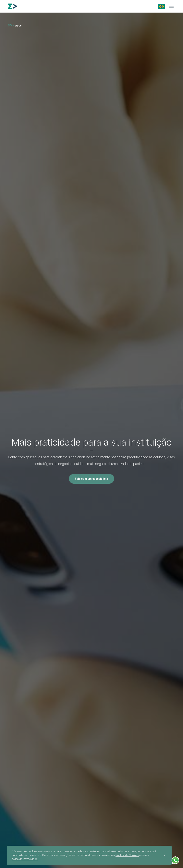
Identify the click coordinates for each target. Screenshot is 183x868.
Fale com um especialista (91, 479)
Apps (18, 26)
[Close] (165, 855)
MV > (11, 26)
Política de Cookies (127, 855)
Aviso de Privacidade (25, 859)
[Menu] (171, 6)
